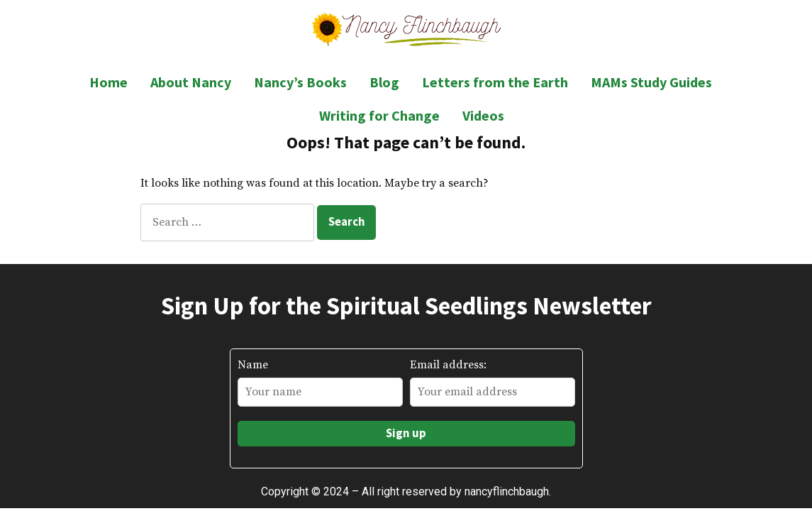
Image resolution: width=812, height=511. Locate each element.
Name (253, 365)
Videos (483, 115)
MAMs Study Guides (651, 82)
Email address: (448, 365)
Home (109, 82)
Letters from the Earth (495, 82)
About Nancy (191, 82)
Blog (384, 82)
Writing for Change (379, 115)
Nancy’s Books (300, 82)
